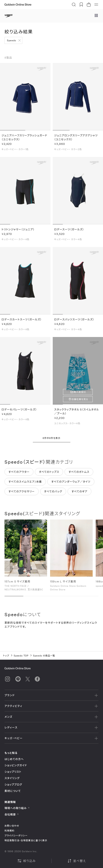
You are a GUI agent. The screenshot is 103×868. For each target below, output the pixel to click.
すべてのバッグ (53, 493)
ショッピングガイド (16, 765)
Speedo (12, 40)
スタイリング (12, 778)
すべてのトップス (49, 474)
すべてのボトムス (79, 474)
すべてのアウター (19, 474)
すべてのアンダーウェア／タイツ (71, 484)
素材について (13, 791)
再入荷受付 (80, 394)
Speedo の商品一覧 (44, 656)
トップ (6, 656)
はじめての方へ (14, 759)
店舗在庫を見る (80, 401)
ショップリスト (13, 772)
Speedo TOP (21, 656)
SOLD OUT (78, 373)
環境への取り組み (17, 808)
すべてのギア (79, 493)
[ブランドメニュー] (96, 16)
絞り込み (26, 861)
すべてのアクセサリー (22, 493)
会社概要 (12, 814)
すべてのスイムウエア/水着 (25, 484)
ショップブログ (13, 784)
